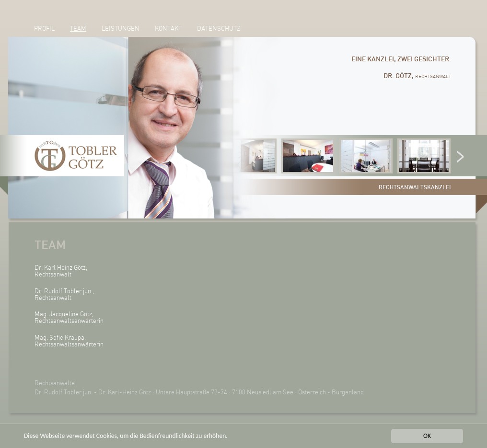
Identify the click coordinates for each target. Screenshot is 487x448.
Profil (44, 28)
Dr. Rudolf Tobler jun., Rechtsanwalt (64, 294)
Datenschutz (219, 28)
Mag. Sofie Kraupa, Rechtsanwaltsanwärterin (69, 341)
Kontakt (168, 28)
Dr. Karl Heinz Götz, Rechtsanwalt (61, 271)
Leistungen (121, 28)
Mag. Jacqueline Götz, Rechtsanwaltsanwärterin (69, 317)
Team (78, 28)
